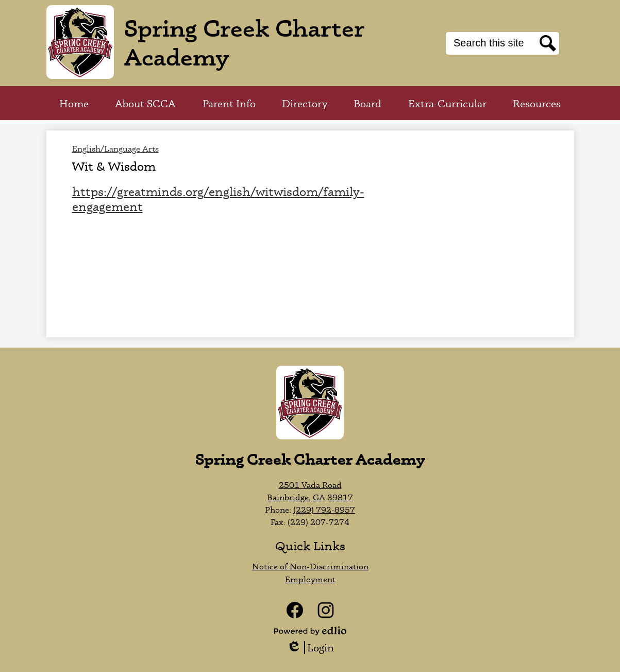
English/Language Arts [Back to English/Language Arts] (115, 149)
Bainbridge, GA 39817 (310, 497)
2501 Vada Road (310, 485)
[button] (145, 103)
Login (310, 648)
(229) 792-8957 (324, 510)
